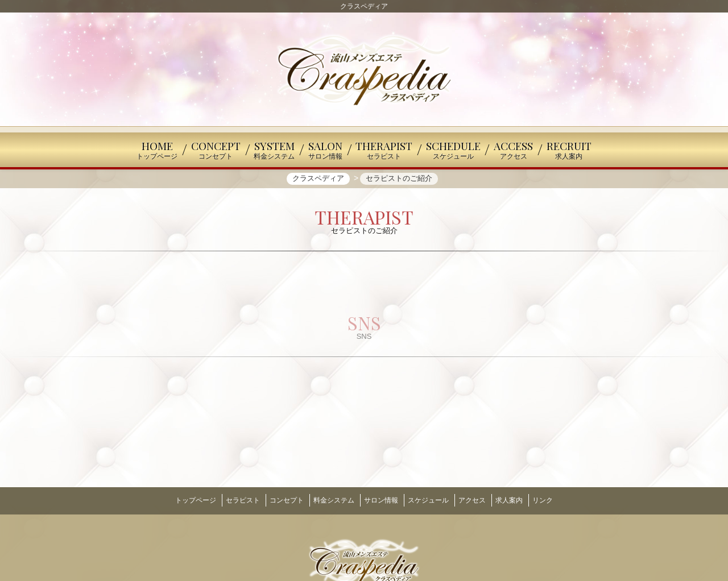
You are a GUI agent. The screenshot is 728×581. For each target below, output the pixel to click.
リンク (566, 500)
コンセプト (275, 500)
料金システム (328, 500)
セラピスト (225, 500)
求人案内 (527, 500)
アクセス (484, 500)
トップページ (172, 500)
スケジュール (434, 500)
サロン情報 (381, 500)
